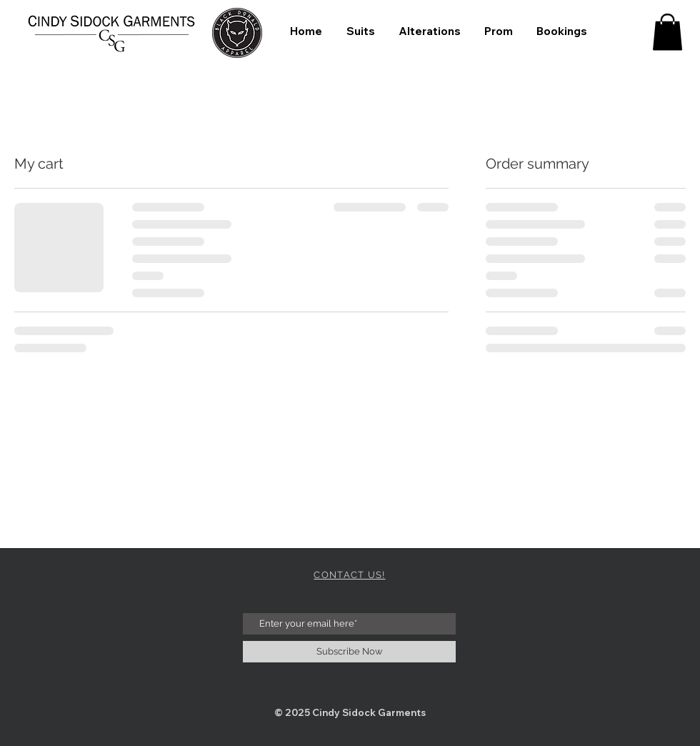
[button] (667, 32)
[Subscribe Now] (349, 652)
